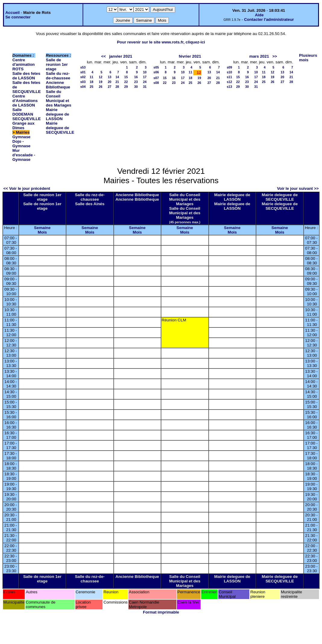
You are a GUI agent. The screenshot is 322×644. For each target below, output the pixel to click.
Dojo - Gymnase (21, 144)
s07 (156, 78)
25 (92, 87)
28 (117, 87)
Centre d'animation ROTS (24, 64)
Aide (259, 15)
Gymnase (21, 137)
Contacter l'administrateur (269, 19)
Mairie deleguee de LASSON (57, 114)
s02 (83, 77)
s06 (156, 72)
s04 (83, 87)
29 (126, 87)
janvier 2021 (121, 56)
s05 (156, 67)
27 (109, 87)
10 (145, 72)
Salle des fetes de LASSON (26, 76)
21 (117, 82)
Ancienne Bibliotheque (58, 85)
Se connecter (18, 17)
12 (100, 77)
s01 (83, 72)
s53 (83, 67)
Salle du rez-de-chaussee (58, 76)
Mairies (23, 132)
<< (103, 56)
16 (136, 77)
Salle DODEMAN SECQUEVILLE (27, 114)
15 (126, 77)
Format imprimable (161, 612)
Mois (42, 232)
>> (275, 56)
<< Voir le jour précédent (27, 188)
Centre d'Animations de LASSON (25, 101)
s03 (83, 82)
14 (117, 77)
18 (92, 82)
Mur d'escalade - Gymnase (24, 155)
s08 (156, 83)
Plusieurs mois (308, 58)
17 (145, 77)
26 (100, 87)
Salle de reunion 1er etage (57, 64)
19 (100, 82)
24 (145, 82)
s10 (229, 72)
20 (109, 82)
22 (126, 82)
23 (136, 82)
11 (92, 77)
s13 (229, 87)
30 (136, 87)
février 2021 (190, 56)
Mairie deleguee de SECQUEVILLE (60, 128)
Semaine (42, 228)
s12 (229, 82)
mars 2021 (259, 56)
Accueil (13, 13)
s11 (229, 77)
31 (145, 87)
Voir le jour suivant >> (298, 188)
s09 (229, 67)
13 (109, 77)
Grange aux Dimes (23, 126)
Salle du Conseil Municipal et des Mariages (58, 98)
